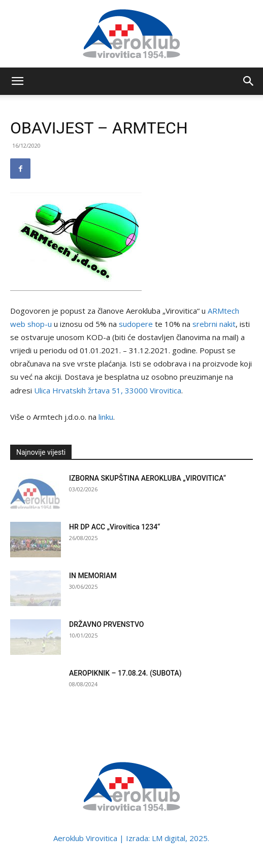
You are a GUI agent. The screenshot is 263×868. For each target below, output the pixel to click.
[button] (17, 81)
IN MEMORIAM (93, 576)
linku (106, 417)
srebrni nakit (214, 324)
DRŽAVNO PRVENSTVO (107, 624)
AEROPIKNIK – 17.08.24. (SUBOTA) (125, 673)
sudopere (136, 324)
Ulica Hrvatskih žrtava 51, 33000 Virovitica (108, 390)
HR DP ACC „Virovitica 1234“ (114, 527)
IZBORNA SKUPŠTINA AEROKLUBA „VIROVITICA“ (147, 478)
